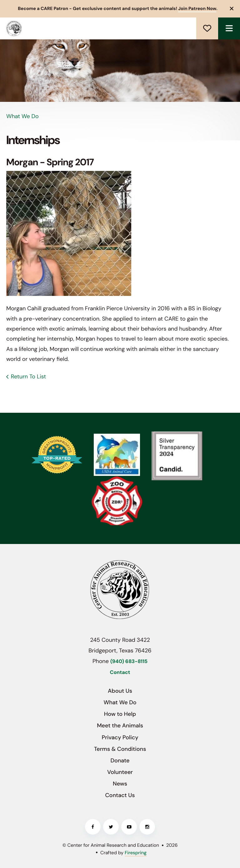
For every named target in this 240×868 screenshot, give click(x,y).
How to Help (120, 714)
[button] (232, 9)
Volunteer (120, 772)
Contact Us (120, 795)
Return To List (28, 377)
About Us (120, 691)
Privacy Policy (120, 737)
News (120, 784)
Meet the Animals (120, 726)
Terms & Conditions (120, 749)
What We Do (120, 702)
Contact (120, 673)
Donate (207, 28)
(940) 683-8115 (129, 662)
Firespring (136, 853)
